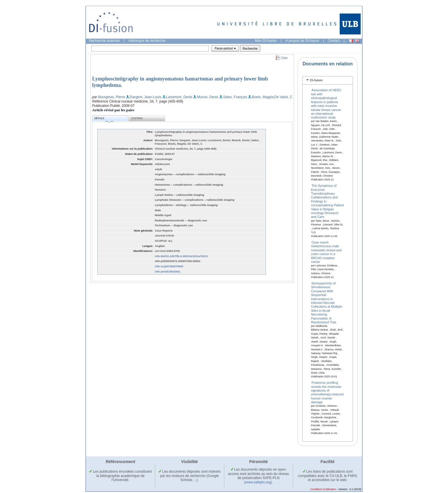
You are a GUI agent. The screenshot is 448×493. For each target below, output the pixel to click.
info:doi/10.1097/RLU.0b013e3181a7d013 (181, 256)
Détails (104, 119)
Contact (334, 41)
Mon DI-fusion (266, 41)
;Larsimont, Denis (179, 97)
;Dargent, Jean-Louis (145, 97)
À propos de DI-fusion (302, 41)
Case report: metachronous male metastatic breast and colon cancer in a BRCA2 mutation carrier (326, 252)
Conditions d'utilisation (323, 489)
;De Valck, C (283, 97)
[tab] (328, 80)
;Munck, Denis (207, 97)
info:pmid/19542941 (168, 271)
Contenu (137, 118)
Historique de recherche (147, 41)
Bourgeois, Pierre (112, 97)
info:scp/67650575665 (169, 266)
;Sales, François (235, 97)
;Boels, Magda (262, 97)
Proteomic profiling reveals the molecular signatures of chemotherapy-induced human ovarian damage (327, 392)
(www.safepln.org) (258, 482)
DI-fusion (316, 80)
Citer (285, 58)
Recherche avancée (104, 41)
